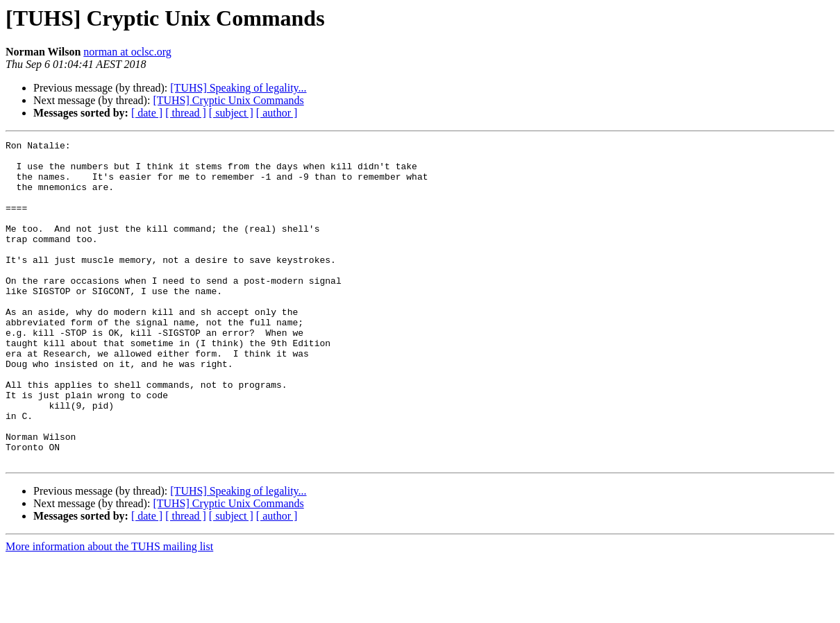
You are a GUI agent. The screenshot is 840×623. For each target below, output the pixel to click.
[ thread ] (186, 113)
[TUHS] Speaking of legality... (238, 88)
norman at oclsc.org (127, 52)
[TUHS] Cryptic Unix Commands (228, 100)
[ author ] (277, 113)
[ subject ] (231, 113)
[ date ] (147, 113)
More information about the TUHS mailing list (109, 611)
